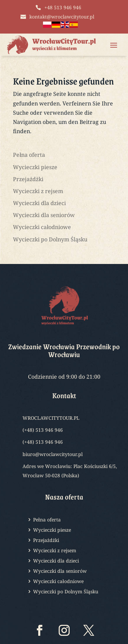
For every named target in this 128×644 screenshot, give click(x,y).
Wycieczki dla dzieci (39, 203)
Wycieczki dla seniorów (44, 215)
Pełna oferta (29, 155)
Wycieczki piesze (35, 167)
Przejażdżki (28, 179)
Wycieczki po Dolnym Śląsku (50, 239)
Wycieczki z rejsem (38, 191)
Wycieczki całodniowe (42, 227)
